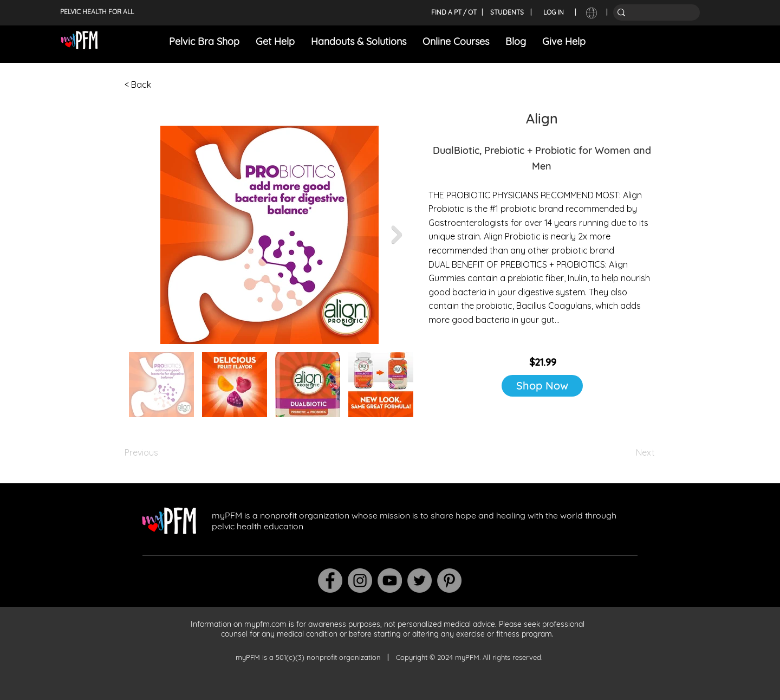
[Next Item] (396, 235)
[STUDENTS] (507, 12)
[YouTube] (390, 581)
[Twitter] (420, 581)
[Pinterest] (449, 581)
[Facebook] (330, 581)
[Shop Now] (542, 386)
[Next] (628, 452)
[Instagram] (360, 581)
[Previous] (160, 452)
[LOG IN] (554, 12)
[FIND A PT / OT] (454, 12)
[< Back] (160, 85)
